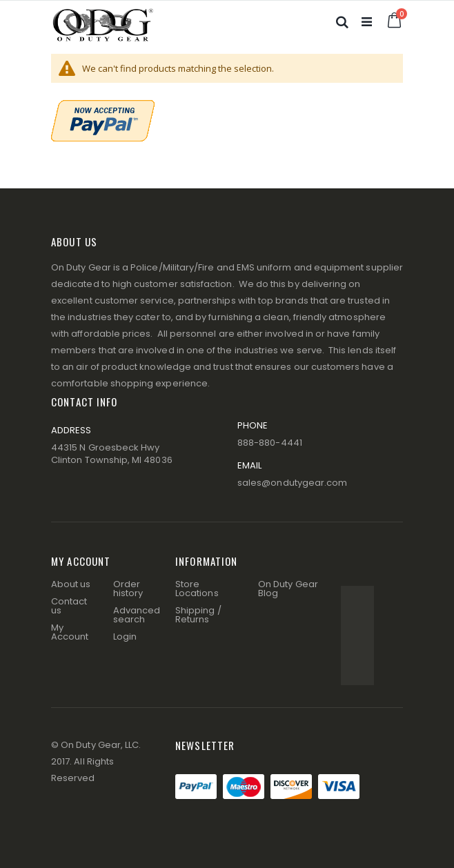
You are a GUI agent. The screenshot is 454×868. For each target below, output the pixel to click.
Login (125, 637)
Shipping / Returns (198, 615)
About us (71, 584)
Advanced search (137, 615)
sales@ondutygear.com (292, 483)
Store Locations (197, 589)
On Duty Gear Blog (288, 589)
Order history (128, 589)
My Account (70, 632)
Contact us (69, 606)
